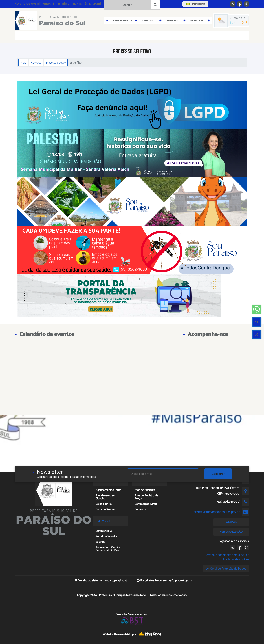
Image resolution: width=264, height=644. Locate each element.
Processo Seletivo (56, 62)
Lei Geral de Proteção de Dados (226, 569)
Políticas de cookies (236, 559)
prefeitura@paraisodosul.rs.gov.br (217, 512)
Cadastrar (218, 474)
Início (23, 62)
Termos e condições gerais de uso (227, 555)
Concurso (36, 62)
